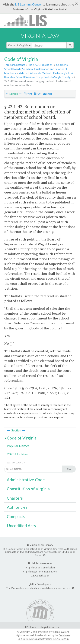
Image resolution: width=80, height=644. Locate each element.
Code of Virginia (19, 45)
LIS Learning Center (28, 4)
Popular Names (18, 446)
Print (28, 94)
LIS (28, 20)
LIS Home (31, 627)
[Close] (76, 4)
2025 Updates (17, 454)
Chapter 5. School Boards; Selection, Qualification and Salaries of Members (36, 69)
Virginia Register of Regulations (40, 571)
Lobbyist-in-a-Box (49, 627)
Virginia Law (40, 36)
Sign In (65, 639)
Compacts (16, 516)
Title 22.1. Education (40, 65)
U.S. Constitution (40, 576)
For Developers (40, 584)
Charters (15, 498)
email (48, 94)
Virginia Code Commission (40, 567)
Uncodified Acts (21, 526)
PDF (38, 94)
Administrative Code (26, 480)
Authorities (17, 507)
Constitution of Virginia (28, 489)
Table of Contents (15, 65)
